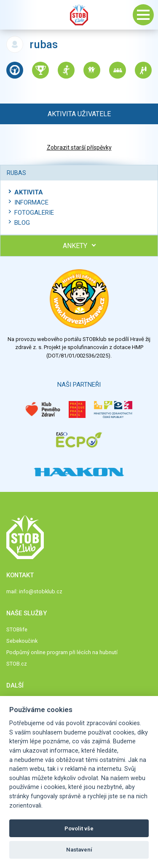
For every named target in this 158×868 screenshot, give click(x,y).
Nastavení (79, 850)
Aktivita (29, 192)
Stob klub (79, 15)
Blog (22, 223)
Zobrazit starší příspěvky (79, 147)
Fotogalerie (34, 213)
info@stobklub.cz (41, 591)
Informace (31, 202)
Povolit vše (79, 828)
